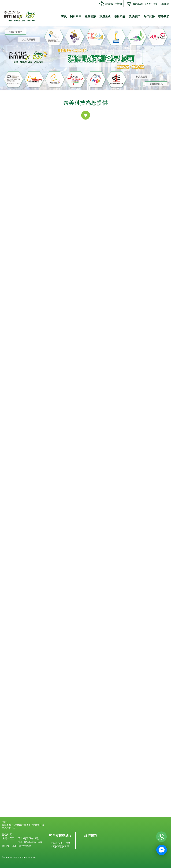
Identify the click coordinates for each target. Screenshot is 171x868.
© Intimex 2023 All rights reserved (19, 858)
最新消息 (120, 16)
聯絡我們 (164, 16)
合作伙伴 (149, 16)
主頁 (64, 16)
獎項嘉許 (134, 16)
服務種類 (90, 16)
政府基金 (105, 16)
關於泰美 (76, 16)
